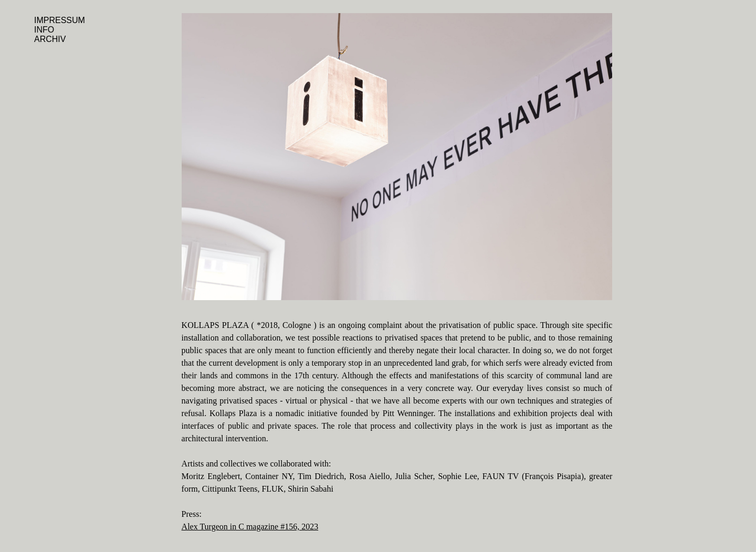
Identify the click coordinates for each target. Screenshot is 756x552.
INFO (44, 30)
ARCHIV (50, 39)
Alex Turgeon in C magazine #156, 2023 (250, 527)
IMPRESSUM (60, 20)
